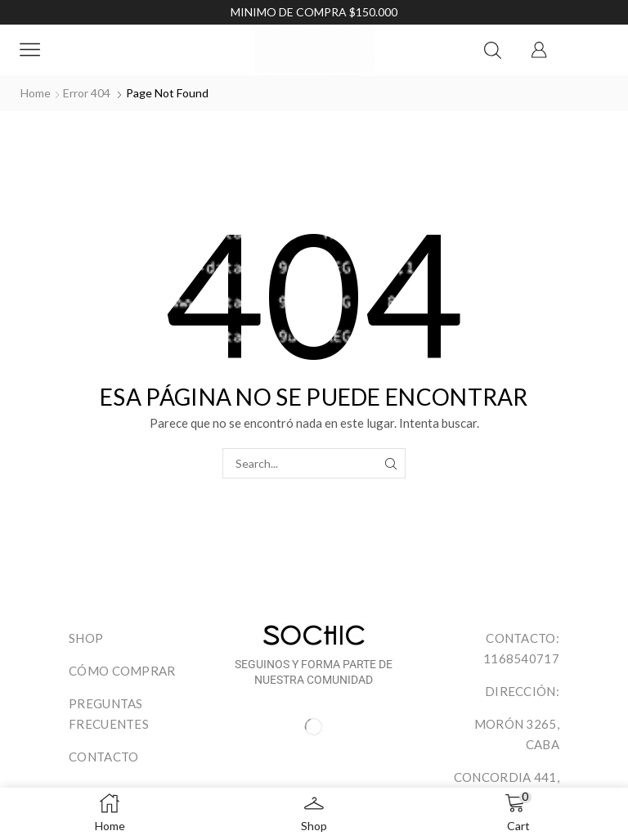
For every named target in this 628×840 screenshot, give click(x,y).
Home (36, 93)
